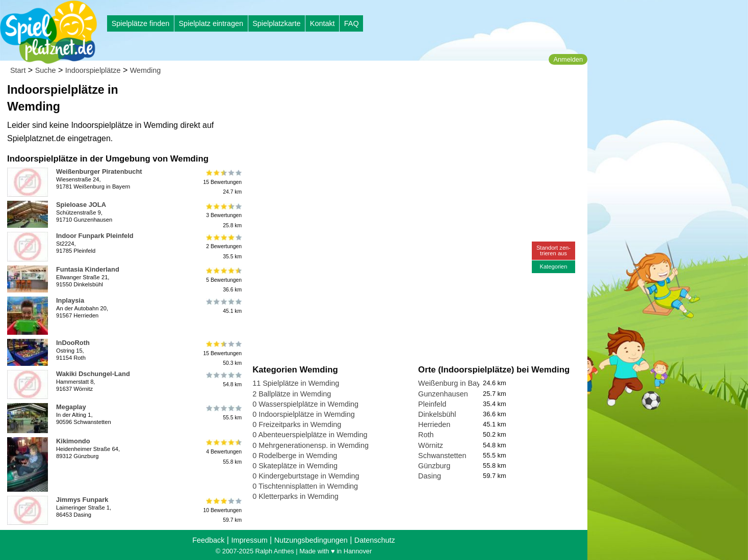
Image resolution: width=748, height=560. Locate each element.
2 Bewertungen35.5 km (223, 246)
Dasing (430, 476)
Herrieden (434, 424)
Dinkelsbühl (437, 414)
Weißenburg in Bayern (455, 383)
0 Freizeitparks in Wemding (297, 424)
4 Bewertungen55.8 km (223, 452)
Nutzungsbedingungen (311, 540)
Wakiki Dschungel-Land (93, 374)
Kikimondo (73, 441)
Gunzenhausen (443, 394)
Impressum (249, 540)
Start (18, 70)
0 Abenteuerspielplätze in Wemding (310, 435)
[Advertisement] (368, 97)
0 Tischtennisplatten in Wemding (305, 486)
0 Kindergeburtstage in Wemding (306, 476)
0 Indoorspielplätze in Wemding (304, 414)
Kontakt (323, 23)
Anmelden (568, 59)
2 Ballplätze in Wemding (292, 394)
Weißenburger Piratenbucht (99, 171)
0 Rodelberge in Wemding (295, 456)
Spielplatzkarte (276, 23)
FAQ (352, 23)
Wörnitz (431, 445)
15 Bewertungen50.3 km (222, 353)
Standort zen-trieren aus (553, 250)
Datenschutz (375, 540)
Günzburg (434, 466)
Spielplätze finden (141, 23)
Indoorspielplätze (93, 70)
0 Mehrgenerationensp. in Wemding (311, 445)
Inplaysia (70, 300)
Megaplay (71, 407)
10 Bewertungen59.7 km (222, 510)
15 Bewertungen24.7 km (222, 182)
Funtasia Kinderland (88, 269)
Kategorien (553, 266)
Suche (46, 70)
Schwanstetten (442, 456)
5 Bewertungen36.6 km (223, 280)
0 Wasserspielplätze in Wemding (305, 404)
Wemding (146, 70)
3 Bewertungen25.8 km (223, 215)
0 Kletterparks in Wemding (295, 496)
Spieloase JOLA (81, 205)
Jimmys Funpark (82, 500)
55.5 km (223, 413)
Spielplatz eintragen (211, 23)
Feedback (208, 540)
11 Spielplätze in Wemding (296, 383)
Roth (426, 435)
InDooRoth (73, 343)
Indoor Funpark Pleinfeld (95, 236)
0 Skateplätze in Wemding (295, 466)
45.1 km (223, 306)
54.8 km (223, 380)
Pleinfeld (432, 404)
